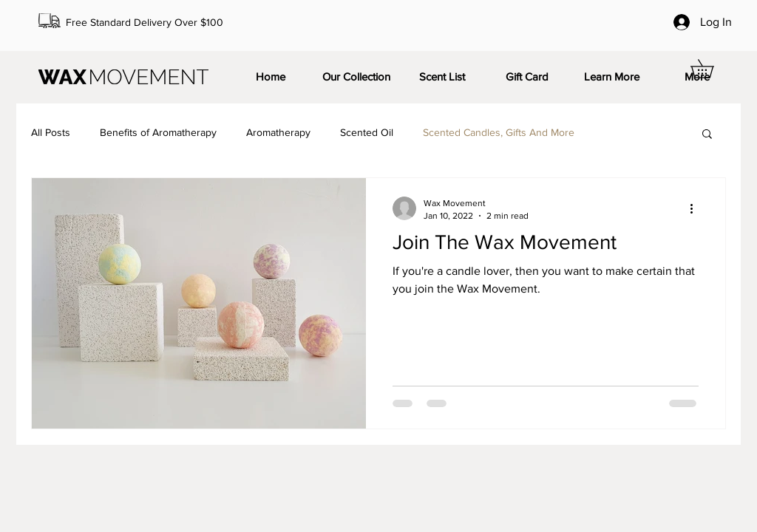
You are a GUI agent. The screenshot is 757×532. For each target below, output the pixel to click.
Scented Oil (367, 132)
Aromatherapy (278, 132)
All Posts (51, 132)
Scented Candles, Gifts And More (499, 132)
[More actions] (696, 208)
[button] (711, 69)
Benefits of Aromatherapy (158, 132)
